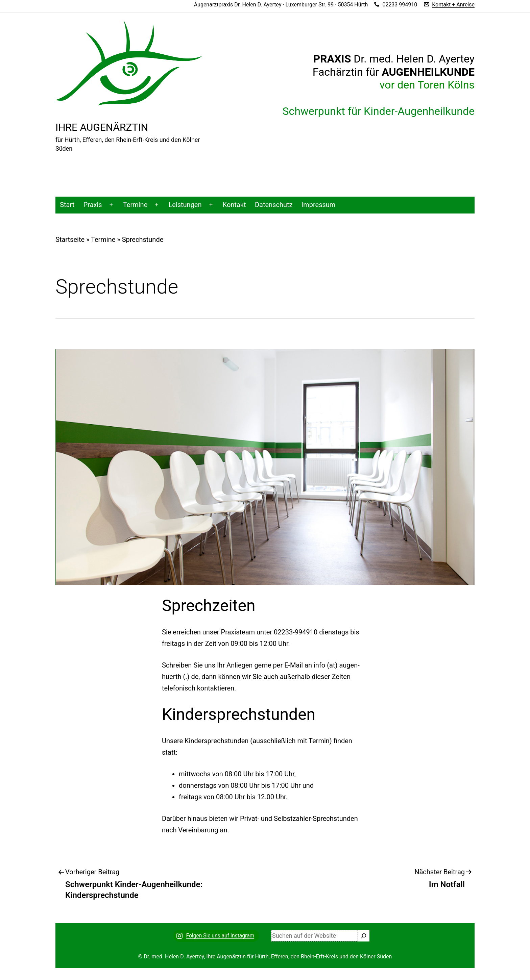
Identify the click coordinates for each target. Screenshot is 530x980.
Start (67, 205)
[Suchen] (364, 936)
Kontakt (234, 205)
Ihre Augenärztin (102, 127)
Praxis (93, 205)
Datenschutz (274, 205)
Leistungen (185, 205)
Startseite (70, 240)
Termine (135, 205)
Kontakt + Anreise (453, 5)
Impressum (319, 205)
